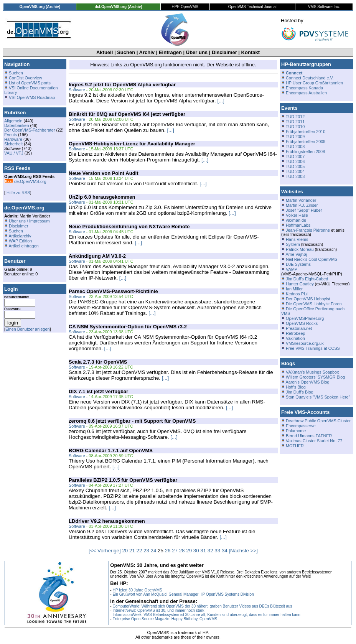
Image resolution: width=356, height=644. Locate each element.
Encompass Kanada (304, 88)
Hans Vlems (297, 239)
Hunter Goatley (300, 284)
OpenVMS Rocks (302, 323)
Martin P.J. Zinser (302, 205)
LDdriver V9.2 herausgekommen (107, 521)
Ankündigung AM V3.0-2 (97, 256)
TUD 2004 (295, 171)
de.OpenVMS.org (25, 181)
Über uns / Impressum (29, 221)
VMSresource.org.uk (305, 343)
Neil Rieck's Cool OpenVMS (311, 259)
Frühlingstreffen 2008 (305, 152)
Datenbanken (16, 125)
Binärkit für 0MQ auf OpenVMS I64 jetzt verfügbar (127, 114)
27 (175, 551)
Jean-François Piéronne (308, 230)
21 (132, 551)
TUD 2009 (295, 137)
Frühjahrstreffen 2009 (306, 142)
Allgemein (13, 121)
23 (146, 551)
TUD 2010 (295, 127)
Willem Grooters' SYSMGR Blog (315, 377)
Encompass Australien (306, 93)
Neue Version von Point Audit (104, 173)
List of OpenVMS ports (30, 83)
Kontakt (251, 52)
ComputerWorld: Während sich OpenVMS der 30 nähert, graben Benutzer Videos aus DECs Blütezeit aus (202, 606)
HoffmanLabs (298, 225)
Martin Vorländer (301, 200)
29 (189, 551)
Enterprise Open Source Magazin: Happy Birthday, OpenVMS (165, 619)
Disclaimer (224, 52)
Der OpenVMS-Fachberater (30, 130)
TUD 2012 (295, 117)
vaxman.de (296, 220)
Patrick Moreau (300, 249)
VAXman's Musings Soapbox (312, 372)
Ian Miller (294, 289)
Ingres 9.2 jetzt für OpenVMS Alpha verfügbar (122, 85)
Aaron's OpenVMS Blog (307, 382)
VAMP (292, 269)
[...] (221, 101)
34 (225, 551)
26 (168, 551)
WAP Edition (20, 241)
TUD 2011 (295, 122)
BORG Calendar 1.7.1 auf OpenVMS (111, 450)
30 (196, 551)
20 (125, 551)
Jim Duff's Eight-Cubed (307, 279)
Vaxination (295, 338)
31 (203, 551)
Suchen (126, 52)
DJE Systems (298, 264)
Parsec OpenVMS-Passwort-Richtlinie (113, 291)
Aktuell (105, 52)
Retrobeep (296, 333)
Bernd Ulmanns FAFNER (309, 436)
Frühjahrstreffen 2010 (306, 132)
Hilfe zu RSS (18, 193)
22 (139, 551)
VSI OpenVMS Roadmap (32, 97)
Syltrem (293, 244)
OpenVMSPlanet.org (305, 318)
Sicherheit (13, 144)
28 (182, 551)
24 (154, 551)
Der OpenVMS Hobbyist (308, 299)
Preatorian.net (299, 328)
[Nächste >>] (243, 551)
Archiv (147, 52)
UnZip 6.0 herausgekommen (102, 197)
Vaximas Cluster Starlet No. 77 (314, 441)
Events (11, 135)
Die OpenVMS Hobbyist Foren (314, 304)
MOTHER (295, 446)
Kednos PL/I (297, 294)
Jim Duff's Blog (300, 392)
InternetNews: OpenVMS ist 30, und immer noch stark (158, 610)
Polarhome (296, 431)
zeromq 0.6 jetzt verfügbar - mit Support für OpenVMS (132, 421)
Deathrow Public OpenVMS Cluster (318, 421)
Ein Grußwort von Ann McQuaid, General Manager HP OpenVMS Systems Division (183, 594)
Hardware (13, 139)
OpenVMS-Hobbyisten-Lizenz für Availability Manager (132, 144)
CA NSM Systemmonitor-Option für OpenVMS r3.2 (128, 327)
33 (217, 551)
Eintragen (170, 52)
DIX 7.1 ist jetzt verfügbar (98, 391)
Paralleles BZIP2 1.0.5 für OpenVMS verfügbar (123, 480)
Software (77, 90)
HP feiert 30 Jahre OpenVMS (137, 590)
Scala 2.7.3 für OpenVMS (98, 362)
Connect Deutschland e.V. (310, 78)
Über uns (197, 52)
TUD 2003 (295, 176)
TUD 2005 (295, 166)
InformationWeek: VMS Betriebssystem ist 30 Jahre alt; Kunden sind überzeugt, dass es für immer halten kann (206, 615)
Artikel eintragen (23, 246)
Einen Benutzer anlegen (28, 329)
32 (210, 551)
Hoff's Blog (296, 387)
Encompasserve (301, 426)
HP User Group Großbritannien (314, 83)
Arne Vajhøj (296, 254)
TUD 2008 (295, 147)
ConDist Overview (26, 78)
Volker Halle (297, 215)
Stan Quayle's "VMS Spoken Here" (318, 397)
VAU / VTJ (14, 153)
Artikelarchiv (20, 236)
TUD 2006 (295, 161)
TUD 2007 (295, 156)
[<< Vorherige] (105, 551)
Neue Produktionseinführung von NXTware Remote (129, 226)
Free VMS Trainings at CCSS (313, 348)
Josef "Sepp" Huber (304, 210)
